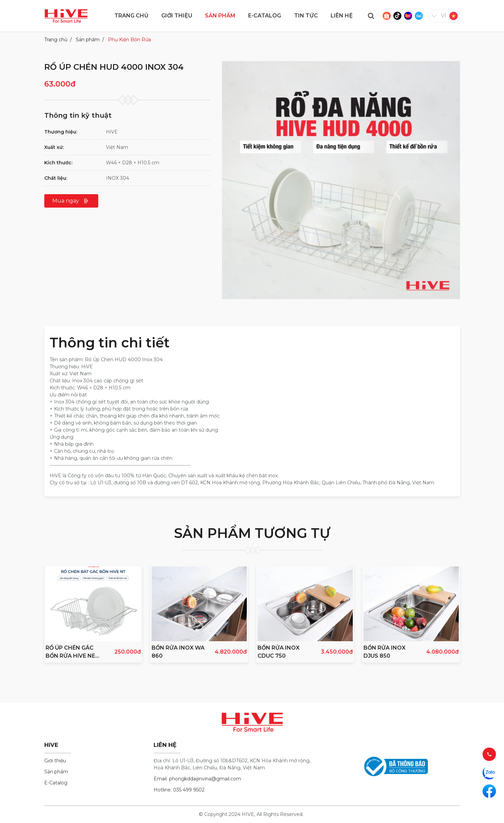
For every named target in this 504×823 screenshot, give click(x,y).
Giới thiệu (55, 761)
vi (444, 16)
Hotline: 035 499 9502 (179, 790)
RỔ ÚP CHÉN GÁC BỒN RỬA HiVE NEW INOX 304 (73, 652)
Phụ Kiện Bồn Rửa (129, 40)
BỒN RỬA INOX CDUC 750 (278, 652)
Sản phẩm (88, 40)
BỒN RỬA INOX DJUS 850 (384, 652)
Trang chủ (56, 40)
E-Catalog (56, 783)
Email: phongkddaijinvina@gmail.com (197, 779)
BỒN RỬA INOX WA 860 (178, 652)
